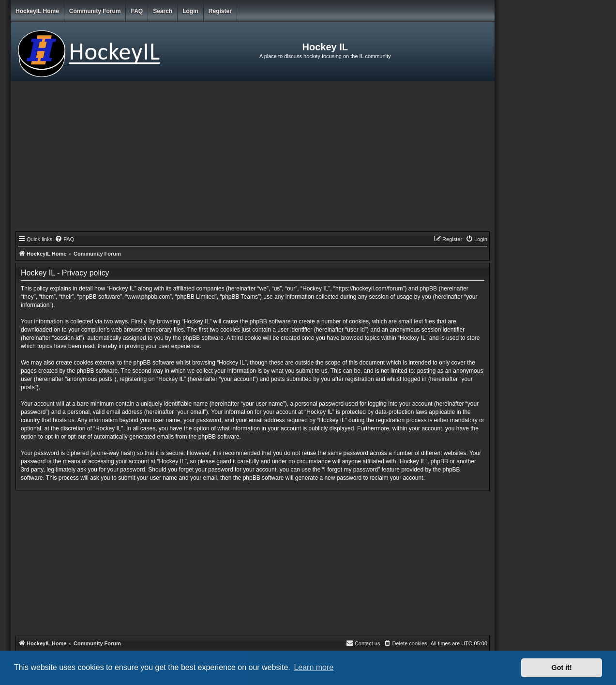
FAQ (137, 11)
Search (163, 11)
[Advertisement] (253, 159)
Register (220, 11)
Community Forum (95, 11)
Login (190, 11)
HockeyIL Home (37, 11)
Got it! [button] (562, 668)
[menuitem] (64, 239)
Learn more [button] (314, 667)
